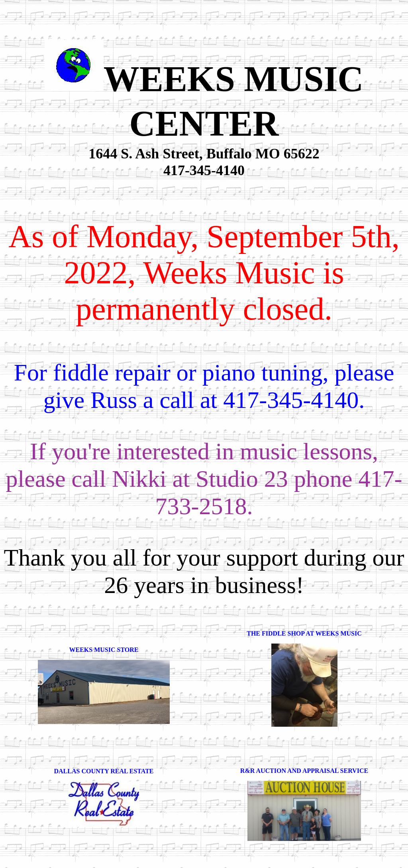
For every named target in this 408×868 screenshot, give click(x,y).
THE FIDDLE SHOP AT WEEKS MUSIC (304, 633)
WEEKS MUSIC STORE (104, 650)
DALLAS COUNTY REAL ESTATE (104, 771)
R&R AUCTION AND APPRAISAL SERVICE (304, 771)
